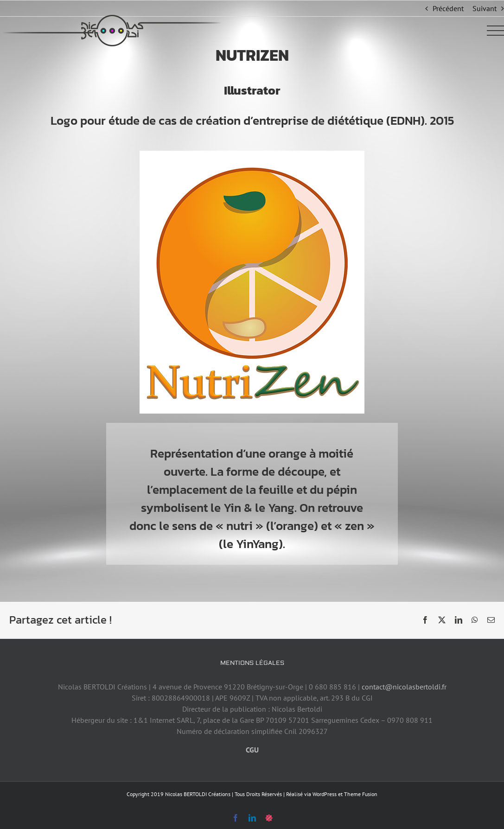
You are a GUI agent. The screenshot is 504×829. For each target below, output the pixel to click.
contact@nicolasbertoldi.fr (404, 687)
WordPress (325, 794)
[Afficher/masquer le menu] (496, 31)
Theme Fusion (361, 794)
